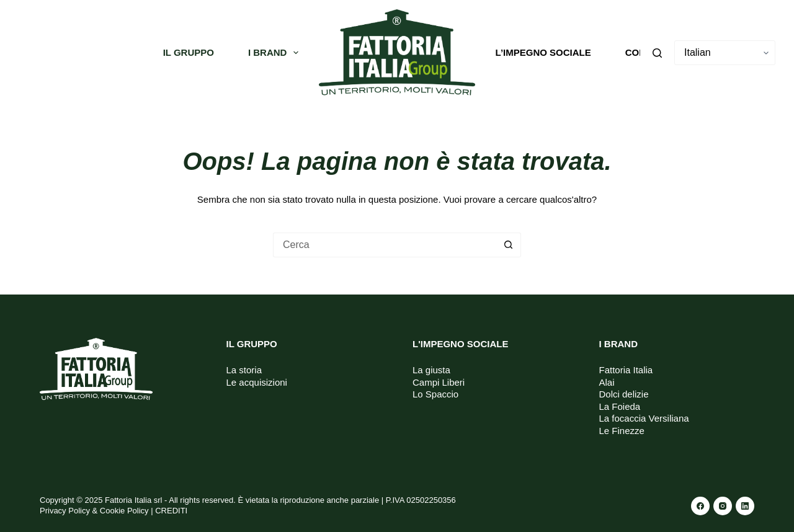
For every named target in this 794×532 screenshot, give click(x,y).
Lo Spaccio (435, 394)
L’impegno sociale (543, 52)
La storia (244, 370)
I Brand (276, 53)
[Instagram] (723, 506)
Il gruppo (189, 52)
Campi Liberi (439, 382)
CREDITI (171, 511)
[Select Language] (725, 53)
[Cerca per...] (385, 245)
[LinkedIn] (745, 506)
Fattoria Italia (626, 370)
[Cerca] (657, 53)
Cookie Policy (124, 511)
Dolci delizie (624, 394)
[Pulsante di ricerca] (509, 245)
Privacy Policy (65, 511)
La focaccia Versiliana (644, 418)
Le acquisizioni (257, 382)
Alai (607, 382)
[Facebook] (700, 506)
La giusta (431, 370)
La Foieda (620, 406)
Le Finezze (622, 431)
